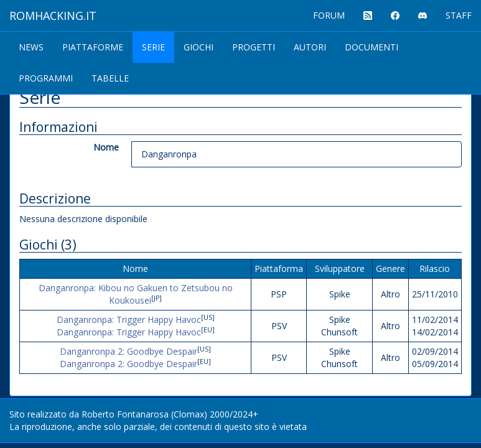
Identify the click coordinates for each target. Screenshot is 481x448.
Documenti (371, 47)
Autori (310, 47)
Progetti (254, 47)
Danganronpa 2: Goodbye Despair (128, 351)
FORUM (329, 15)
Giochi (198, 47)
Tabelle (110, 78)
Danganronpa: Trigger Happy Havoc (129, 320)
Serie (153, 47)
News (31, 47)
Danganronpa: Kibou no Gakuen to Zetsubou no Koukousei (136, 294)
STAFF (459, 15)
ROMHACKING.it (53, 16)
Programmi (46, 78)
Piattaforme (93, 47)
